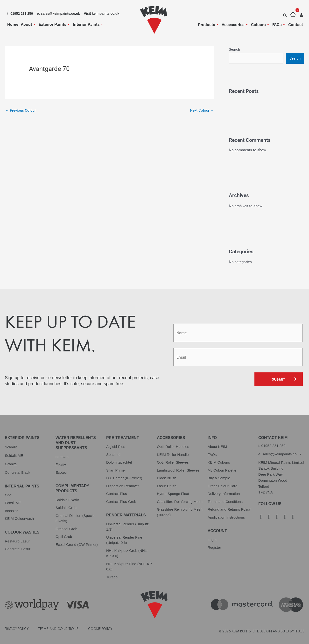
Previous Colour (21, 110)
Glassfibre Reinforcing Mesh (180, 502)
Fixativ (61, 464)
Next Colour (202, 110)
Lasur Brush (167, 486)
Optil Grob (64, 537)
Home (13, 24)
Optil (9, 495)
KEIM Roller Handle (173, 455)
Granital (11, 464)
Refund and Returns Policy (229, 509)
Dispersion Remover (123, 486)
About (28, 24)
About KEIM (217, 447)
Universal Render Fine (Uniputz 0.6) (124, 540)
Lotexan (62, 457)
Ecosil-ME (13, 503)
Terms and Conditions (225, 502)
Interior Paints (88, 24)
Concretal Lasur (18, 549)
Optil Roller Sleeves (173, 462)
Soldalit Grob (66, 508)
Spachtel (113, 455)
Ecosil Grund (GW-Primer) (77, 545)
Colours (260, 25)
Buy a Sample (219, 478)
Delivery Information (224, 494)
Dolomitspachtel (119, 462)
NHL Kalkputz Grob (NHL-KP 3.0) (127, 553)
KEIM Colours (219, 462)
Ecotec (61, 472)
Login (212, 540)
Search (234, 49)
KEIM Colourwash (19, 518)
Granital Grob (66, 529)
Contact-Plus (117, 494)
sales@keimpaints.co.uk (282, 454)
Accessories (235, 25)
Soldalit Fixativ (67, 500)
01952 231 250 (273, 446)
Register (214, 547)
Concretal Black (18, 472)
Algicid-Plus (116, 447)
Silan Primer (116, 470)
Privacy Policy (17, 629)
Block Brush (167, 478)
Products (209, 25)
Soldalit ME (14, 456)
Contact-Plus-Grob (121, 502)
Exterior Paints (55, 24)
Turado (112, 577)
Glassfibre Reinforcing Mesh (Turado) (180, 512)
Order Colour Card (222, 486)
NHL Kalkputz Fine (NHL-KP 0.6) (129, 567)
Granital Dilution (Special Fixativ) (75, 518)
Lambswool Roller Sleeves (178, 470)
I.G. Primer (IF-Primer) (124, 478)
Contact (296, 25)
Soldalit (11, 447)
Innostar (11, 511)
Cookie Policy (100, 629)
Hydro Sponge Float (173, 494)
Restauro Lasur (17, 541)
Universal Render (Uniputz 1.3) (127, 527)
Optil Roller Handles (173, 447)
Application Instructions (226, 517)
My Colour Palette (222, 470)
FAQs (279, 25)
